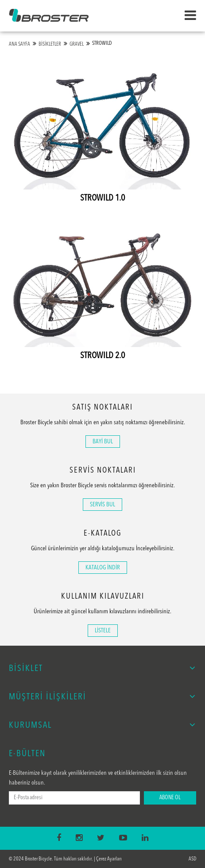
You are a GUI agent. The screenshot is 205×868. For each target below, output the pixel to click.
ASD (192, 859)
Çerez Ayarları (109, 859)
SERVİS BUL (102, 505)
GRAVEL (77, 44)
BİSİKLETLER (50, 44)
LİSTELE (103, 631)
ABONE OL (170, 798)
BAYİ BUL (103, 442)
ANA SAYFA (19, 44)
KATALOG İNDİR (103, 568)
